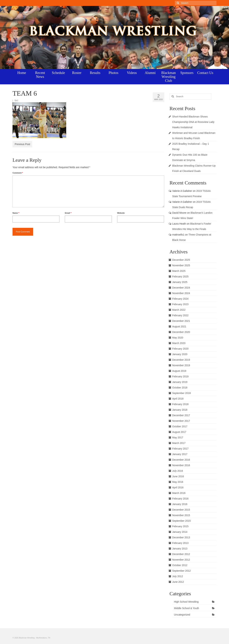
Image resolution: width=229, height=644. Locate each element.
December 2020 (181, 332)
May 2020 (178, 338)
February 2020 (180, 349)
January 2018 (180, 410)
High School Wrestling (186, 602)
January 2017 (180, 454)
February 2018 (180, 404)
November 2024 (181, 293)
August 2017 (179, 432)
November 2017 (181, 421)
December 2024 (181, 288)
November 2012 (181, 560)
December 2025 (181, 260)
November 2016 (181, 465)
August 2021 (179, 326)
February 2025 (180, 277)
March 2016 (179, 493)
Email (68, 213)
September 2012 (182, 571)
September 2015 (182, 521)
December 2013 (181, 537)
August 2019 (179, 371)
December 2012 (181, 554)
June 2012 (178, 582)
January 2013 (180, 549)
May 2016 (178, 482)
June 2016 (178, 476)
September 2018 (182, 393)
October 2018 (180, 388)
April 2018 (178, 399)
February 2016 (180, 499)
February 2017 (180, 449)
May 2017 (178, 438)
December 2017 (181, 415)
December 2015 (181, 510)
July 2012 (178, 576)
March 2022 (179, 310)
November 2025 (181, 265)
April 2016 (178, 487)
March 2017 (179, 443)
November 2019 (181, 365)
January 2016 (180, 504)
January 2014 (180, 532)
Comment (18, 173)
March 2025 (179, 271)
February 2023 (180, 304)
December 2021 (181, 321)
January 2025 (180, 282)
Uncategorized (182, 615)
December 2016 (181, 460)
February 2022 (180, 315)
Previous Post (22, 144)
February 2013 (180, 543)
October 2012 (180, 565)
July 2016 (178, 471)
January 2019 (180, 382)
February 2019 (180, 376)
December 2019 (181, 360)
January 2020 (180, 354)
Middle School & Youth (187, 608)
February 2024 (180, 299)
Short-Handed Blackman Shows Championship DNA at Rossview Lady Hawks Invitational (193, 122)
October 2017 (180, 426)
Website (121, 213)
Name (16, 213)
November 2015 (181, 515)
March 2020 (179, 343)
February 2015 (180, 526)
